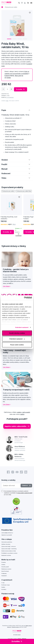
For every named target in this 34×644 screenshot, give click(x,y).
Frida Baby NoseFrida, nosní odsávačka (9, 218)
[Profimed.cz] (7, 3)
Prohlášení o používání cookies (9, 553)
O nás (3, 583)
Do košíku (21, 89)
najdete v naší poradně (23, 412)
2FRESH (24, 639)
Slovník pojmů (5, 567)
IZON (19, 639)
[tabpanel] (17, 25)
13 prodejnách (10, 97)
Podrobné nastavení (22, 327)
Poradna (4, 562)
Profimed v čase (6, 585)
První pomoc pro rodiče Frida (24, 191)
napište (22, 414)
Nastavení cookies (6, 555)
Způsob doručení (6, 544)
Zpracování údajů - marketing (9, 549)
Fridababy (4, 573)
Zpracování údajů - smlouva (8, 546)
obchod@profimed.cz (7, 533)
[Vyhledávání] (19, 3)
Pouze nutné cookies (17, 345)
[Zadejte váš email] (11, 486)
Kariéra (3, 587)
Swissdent (4, 576)
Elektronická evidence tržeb (9, 551)
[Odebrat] (3, 89)
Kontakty (4, 589)
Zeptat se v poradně (7, 535)
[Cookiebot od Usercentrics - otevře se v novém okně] (24, 298)
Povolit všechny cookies (17, 333)
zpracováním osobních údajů (25, 493)
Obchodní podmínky (7, 542)
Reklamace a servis (6, 569)
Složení (5, 160)
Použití (4, 164)
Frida (7, 101)
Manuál (4, 169)
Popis (4, 110)
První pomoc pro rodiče (11, 7)
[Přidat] (11, 89)
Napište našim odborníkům (17, 426)
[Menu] (31, 3)
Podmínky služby (15, 627)
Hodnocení (6, 173)
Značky (3, 565)
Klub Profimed (5, 571)
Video (4, 178)
